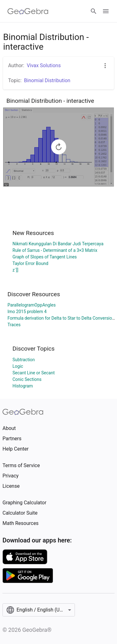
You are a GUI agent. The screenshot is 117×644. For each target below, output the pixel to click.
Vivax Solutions (44, 65)
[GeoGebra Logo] (28, 11)
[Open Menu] (106, 11)
